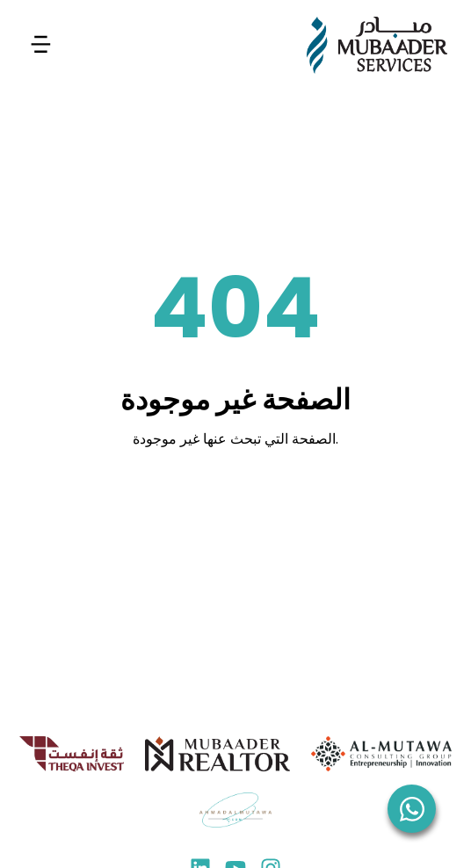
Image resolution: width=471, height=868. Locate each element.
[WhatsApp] (412, 809)
